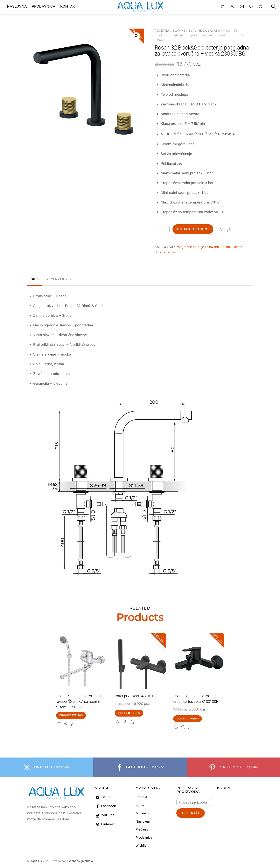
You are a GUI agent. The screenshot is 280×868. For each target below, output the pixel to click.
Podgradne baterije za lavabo (197, 247)
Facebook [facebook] (105, 806)
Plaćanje (142, 829)
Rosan (225, 247)
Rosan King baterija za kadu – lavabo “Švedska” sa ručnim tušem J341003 (80, 701)
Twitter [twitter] (103, 797)
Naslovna (143, 821)
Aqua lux (36, 861)
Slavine (179, 31)
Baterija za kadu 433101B (135, 696)
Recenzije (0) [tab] (59, 279)
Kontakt (141, 797)
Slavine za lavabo (205, 31)
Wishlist (141, 845)
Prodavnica (144, 838)
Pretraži (190, 813)
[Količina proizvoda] (162, 229)
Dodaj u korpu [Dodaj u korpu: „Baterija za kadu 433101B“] (129, 713)
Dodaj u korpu (193, 229)
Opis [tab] (35, 279)
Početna (162, 31)
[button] (136, 36)
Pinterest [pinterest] (105, 824)
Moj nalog (143, 813)
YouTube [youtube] (105, 815)
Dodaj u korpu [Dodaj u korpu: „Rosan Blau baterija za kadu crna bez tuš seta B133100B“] (188, 719)
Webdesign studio (81, 861)
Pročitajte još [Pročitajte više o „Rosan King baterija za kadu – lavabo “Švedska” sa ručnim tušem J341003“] (71, 715)
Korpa (140, 805)
